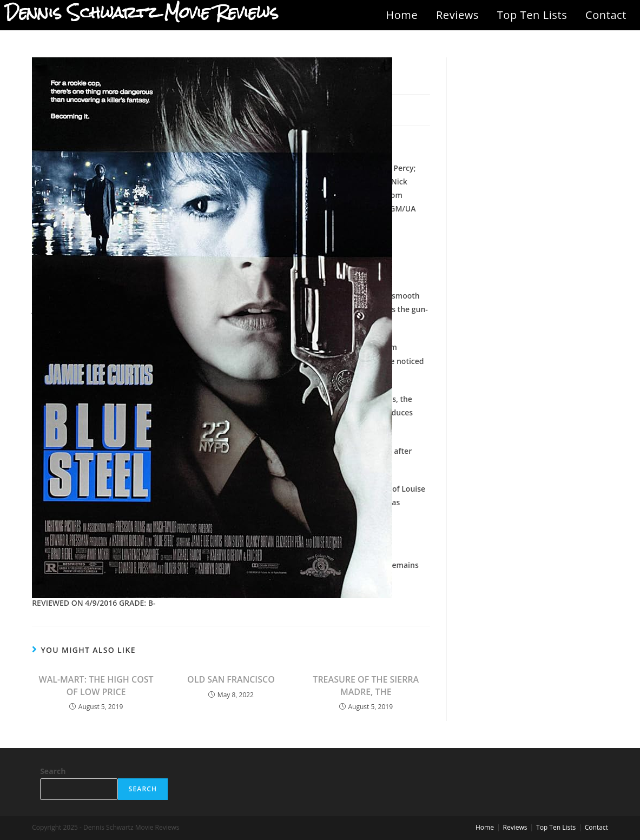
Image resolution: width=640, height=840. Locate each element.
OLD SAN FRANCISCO (231, 679)
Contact (606, 15)
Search (53, 771)
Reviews (457, 15)
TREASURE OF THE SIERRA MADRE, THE (366, 685)
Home (402, 15)
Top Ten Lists (532, 15)
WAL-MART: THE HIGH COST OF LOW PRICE (96, 685)
